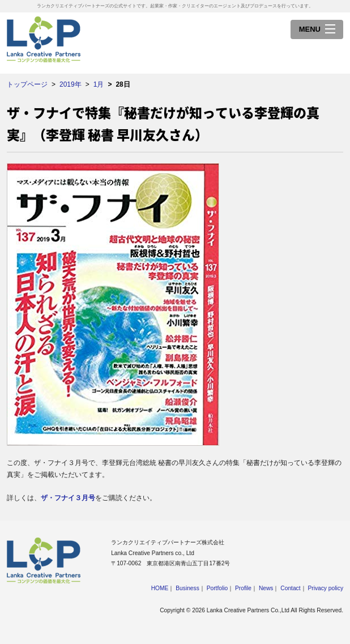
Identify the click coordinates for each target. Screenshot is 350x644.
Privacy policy (325, 588)
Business (187, 588)
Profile (243, 588)
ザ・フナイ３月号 (68, 498)
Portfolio (217, 588)
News (266, 588)
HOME (160, 588)
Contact (290, 588)
